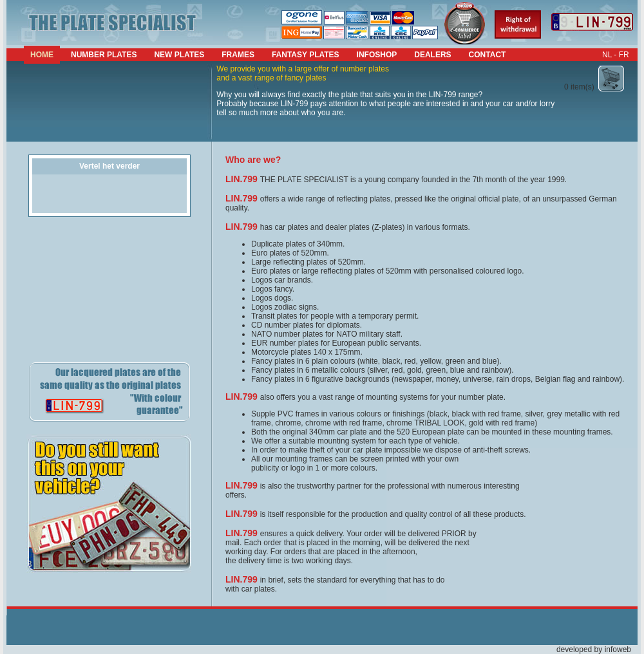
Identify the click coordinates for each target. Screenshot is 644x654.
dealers (432, 55)
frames (238, 55)
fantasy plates (306, 55)
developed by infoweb (594, 649)
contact (488, 55)
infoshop (377, 55)
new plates (179, 55)
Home (42, 55)
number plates (104, 55)
